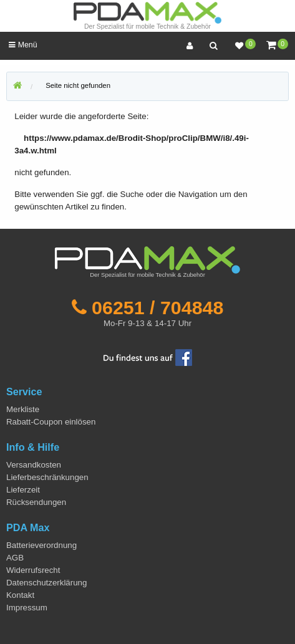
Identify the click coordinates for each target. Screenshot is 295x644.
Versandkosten (34, 465)
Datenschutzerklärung (46, 583)
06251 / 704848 (157, 307)
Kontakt (20, 595)
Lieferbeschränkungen (47, 477)
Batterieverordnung (41, 545)
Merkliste (23, 409)
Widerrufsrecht (33, 570)
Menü (23, 45)
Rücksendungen (36, 502)
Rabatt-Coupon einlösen (51, 422)
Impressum (27, 608)
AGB (15, 558)
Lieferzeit (23, 490)
